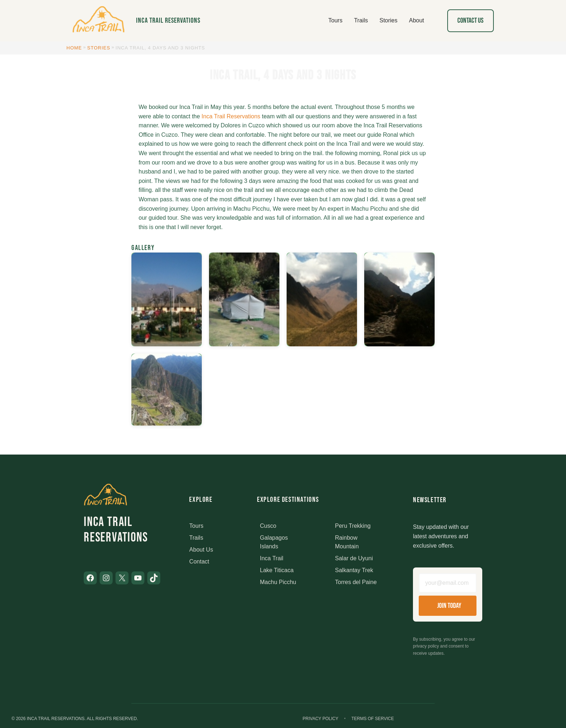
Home (74, 48)
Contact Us (470, 21)
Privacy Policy (320, 719)
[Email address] (448, 583)
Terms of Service (373, 719)
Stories (99, 48)
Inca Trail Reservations (168, 21)
